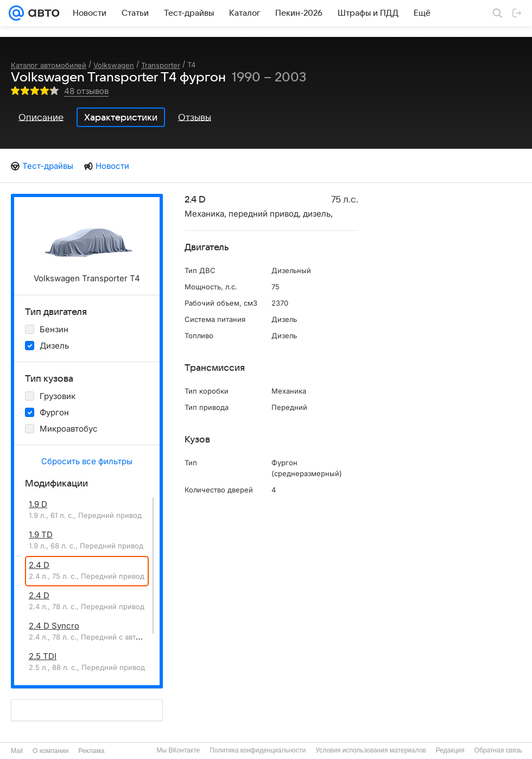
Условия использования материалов (370, 750)
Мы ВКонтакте (178, 750)
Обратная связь (498, 750)
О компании (50, 751)
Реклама (91, 751)
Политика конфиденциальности (258, 750)
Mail (17, 751)
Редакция (450, 750)
